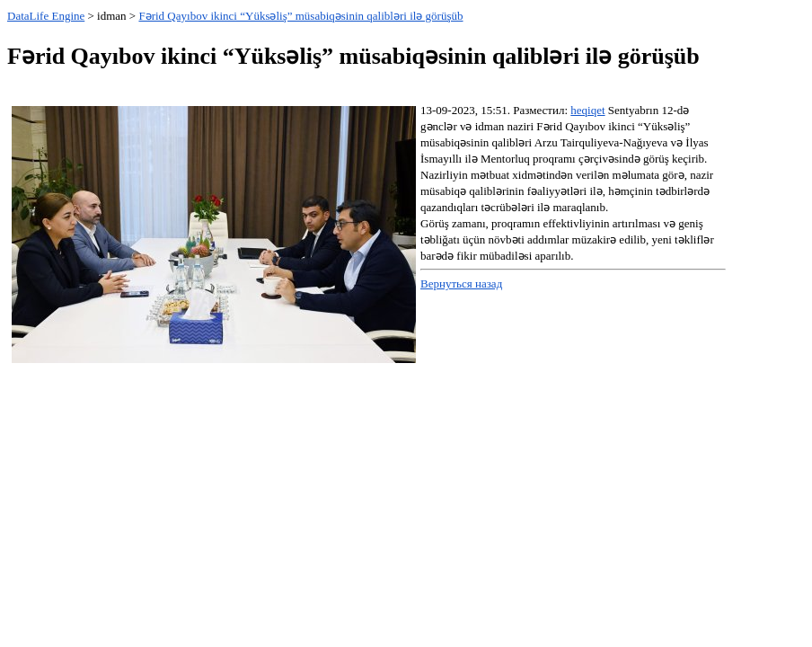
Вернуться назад (461, 284)
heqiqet (587, 110)
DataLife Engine (46, 16)
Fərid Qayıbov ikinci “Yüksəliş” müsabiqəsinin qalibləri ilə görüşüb (300, 16)
